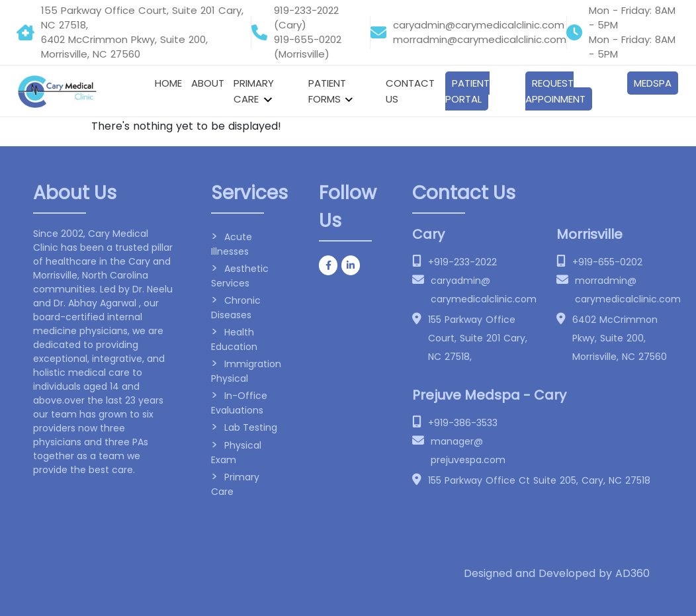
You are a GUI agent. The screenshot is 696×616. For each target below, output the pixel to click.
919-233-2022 (306, 10)
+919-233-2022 (462, 262)
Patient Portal (467, 91)
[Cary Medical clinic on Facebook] (328, 265)
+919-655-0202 (607, 262)
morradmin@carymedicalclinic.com (480, 39)
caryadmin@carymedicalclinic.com (479, 25)
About (208, 83)
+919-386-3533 (463, 423)
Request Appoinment (555, 91)
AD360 (632, 573)
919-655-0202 (308, 39)
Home (168, 83)
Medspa (653, 83)
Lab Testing (251, 427)
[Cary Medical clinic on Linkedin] (351, 265)
